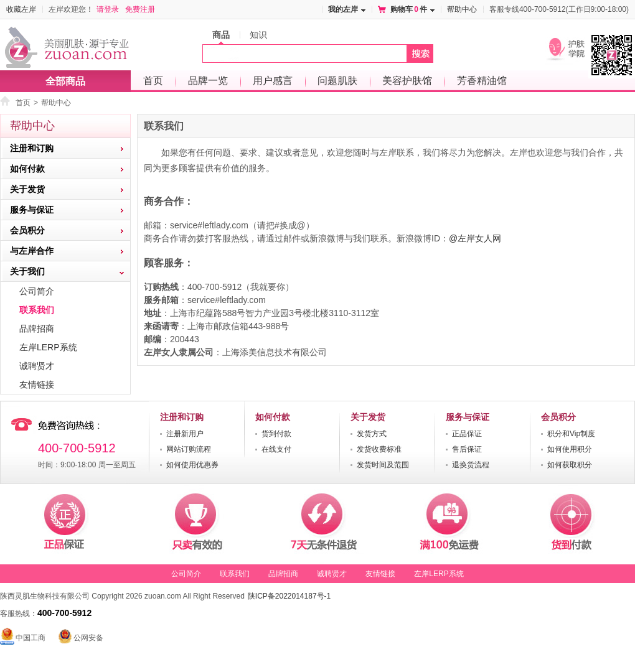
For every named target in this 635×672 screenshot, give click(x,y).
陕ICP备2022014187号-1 (289, 596)
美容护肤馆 (407, 81)
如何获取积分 (570, 465)
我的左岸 (343, 9)
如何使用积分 (570, 449)
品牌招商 (37, 329)
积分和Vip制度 (571, 434)
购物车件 (409, 9)
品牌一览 (208, 81)
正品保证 (467, 434)
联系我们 (37, 310)
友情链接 (37, 385)
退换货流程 (471, 465)
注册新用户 (185, 434)
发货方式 (372, 434)
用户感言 (273, 81)
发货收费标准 (379, 449)
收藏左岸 (21, 9)
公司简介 (37, 291)
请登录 (108, 9)
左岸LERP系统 (48, 347)
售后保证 (467, 449)
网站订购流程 (189, 449)
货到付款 (276, 434)
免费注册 (140, 9)
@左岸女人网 (475, 238)
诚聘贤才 (37, 366)
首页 (153, 81)
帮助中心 (462, 9)
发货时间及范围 (383, 465)
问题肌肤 (337, 81)
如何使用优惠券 (192, 465)
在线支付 (276, 449)
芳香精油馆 (482, 81)
